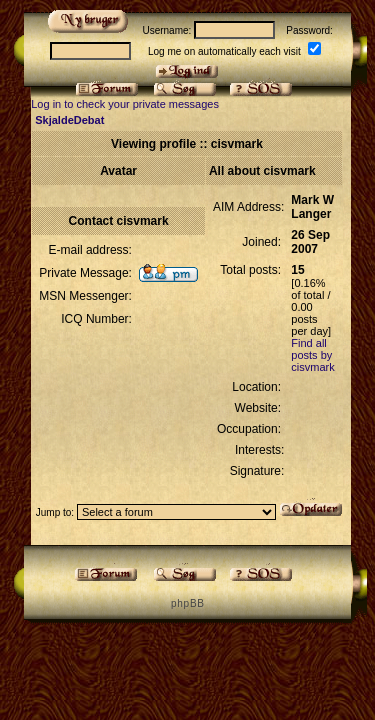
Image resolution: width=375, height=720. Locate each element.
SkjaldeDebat (69, 120)
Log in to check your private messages (125, 104)
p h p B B (187, 603)
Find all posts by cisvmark (312, 355)
